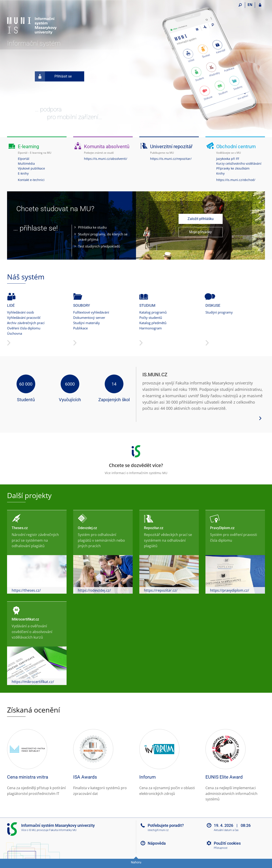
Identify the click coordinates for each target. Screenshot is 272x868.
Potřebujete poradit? (166, 825)
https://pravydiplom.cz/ (230, 590)
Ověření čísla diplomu (24, 328)
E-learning (28, 147)
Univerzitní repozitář (171, 147)
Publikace (80, 328)
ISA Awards (85, 777)
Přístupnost (221, 848)
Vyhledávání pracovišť (24, 318)
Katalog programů (153, 312)
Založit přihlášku (201, 219)
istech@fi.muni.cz (158, 830)
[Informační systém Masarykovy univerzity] (32, 21)
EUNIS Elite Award (224, 777)
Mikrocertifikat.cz (25, 619)
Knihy (220, 173)
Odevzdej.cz (87, 528)
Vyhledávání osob (20, 312)
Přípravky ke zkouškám (233, 168)
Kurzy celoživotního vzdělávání (239, 163)
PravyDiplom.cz (222, 528)
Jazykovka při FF (228, 159)
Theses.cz (20, 528)
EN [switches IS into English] (250, 5)
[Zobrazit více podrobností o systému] (260, 418)
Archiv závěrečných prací (26, 323)
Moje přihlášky (200, 232)
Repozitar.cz (154, 528)
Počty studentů (151, 318)
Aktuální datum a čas (226, 830)
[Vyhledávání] (240, 5)
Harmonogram (151, 328)
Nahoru (136, 862)
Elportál (24, 159)
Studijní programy (219, 312)
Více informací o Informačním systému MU (136, 458)
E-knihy (23, 173)
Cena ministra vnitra (28, 777)
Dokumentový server (89, 318)
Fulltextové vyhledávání (91, 312)
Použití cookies (227, 843)
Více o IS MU (28, 830)
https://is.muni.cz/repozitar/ (171, 159)
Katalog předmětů (153, 323)
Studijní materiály (87, 323)
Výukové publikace (31, 168)
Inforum (147, 777)
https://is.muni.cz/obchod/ (236, 180)
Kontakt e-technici (31, 180)
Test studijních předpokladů (99, 246)
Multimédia (26, 163)
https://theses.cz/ (26, 590)
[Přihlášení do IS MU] (260, 5)
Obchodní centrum (236, 147)
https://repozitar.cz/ (161, 590)
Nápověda (157, 843)
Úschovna (15, 333)
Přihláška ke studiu (92, 227)
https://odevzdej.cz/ (94, 590)
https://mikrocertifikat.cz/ (33, 682)
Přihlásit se (53, 76)
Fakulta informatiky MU (63, 830)
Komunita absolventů (107, 147)
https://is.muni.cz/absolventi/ (106, 159)
